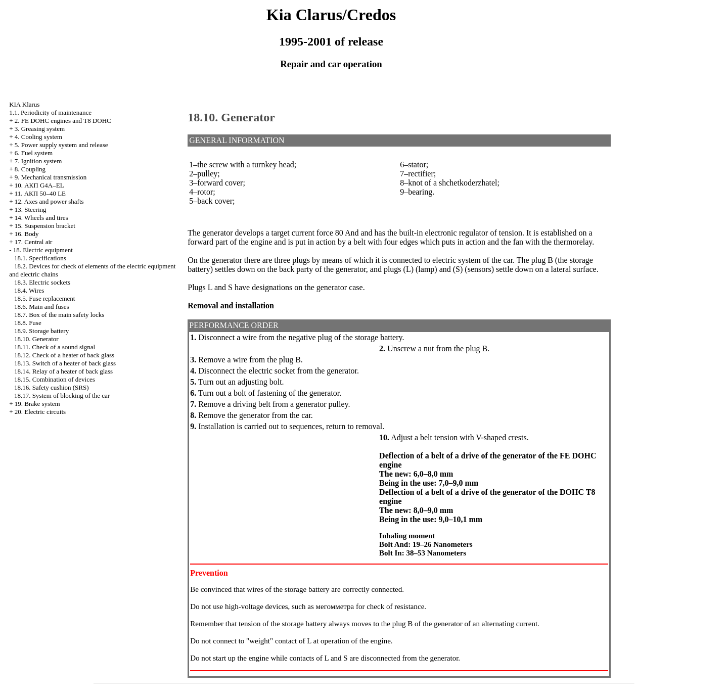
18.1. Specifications (40, 258)
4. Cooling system (38, 137)
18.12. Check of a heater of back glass (64, 355)
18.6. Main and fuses (42, 307)
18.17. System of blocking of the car (62, 395)
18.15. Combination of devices (55, 379)
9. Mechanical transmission (51, 177)
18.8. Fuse (28, 323)
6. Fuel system (34, 153)
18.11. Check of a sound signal (55, 347)
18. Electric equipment (43, 250)
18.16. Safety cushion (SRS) (52, 387)
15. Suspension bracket (45, 226)
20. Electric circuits (40, 412)
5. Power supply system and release (61, 145)
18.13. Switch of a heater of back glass (65, 363)
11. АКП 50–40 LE (40, 193)
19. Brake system (37, 404)
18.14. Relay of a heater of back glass (63, 371)
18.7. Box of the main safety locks (59, 315)
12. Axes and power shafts (49, 201)
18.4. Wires (29, 290)
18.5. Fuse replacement (45, 298)
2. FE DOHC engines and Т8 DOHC (63, 121)
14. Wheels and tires (41, 218)
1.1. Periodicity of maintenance (50, 112)
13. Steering (31, 209)
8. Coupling (30, 169)
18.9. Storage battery (41, 331)
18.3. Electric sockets (42, 282)
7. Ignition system (38, 161)
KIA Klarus (24, 104)
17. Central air (34, 242)
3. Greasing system (40, 129)
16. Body (27, 234)
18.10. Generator (36, 339)
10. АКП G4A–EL (39, 185)
